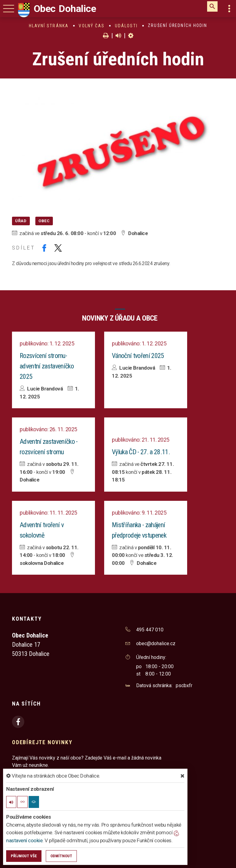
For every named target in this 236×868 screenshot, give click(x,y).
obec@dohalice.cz (156, 643)
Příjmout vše (24, 856)
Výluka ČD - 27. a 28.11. (141, 452)
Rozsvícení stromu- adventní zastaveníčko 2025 (47, 366)
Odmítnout (61, 856)
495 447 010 (150, 630)
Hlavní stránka (49, 26)
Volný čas (92, 26)
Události (126, 26)
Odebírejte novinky (42, 742)
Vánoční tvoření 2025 (138, 356)
